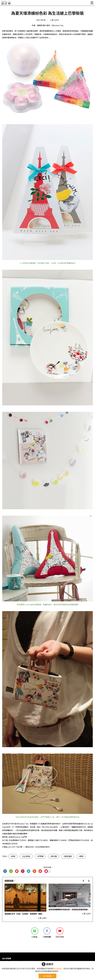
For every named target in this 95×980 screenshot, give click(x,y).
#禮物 (81, 856)
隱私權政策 (57, 968)
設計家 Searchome (6, 4)
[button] (83, 881)
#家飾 (13, 856)
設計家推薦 (7, 958)
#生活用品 (26, 856)
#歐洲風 (54, 856)
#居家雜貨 (68, 856)
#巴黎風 (40, 856)
